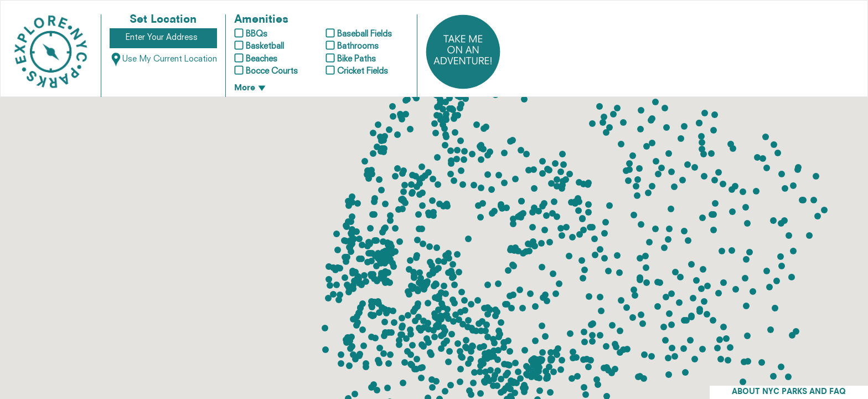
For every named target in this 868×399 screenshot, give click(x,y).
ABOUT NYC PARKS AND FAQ (789, 392)
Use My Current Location (163, 60)
